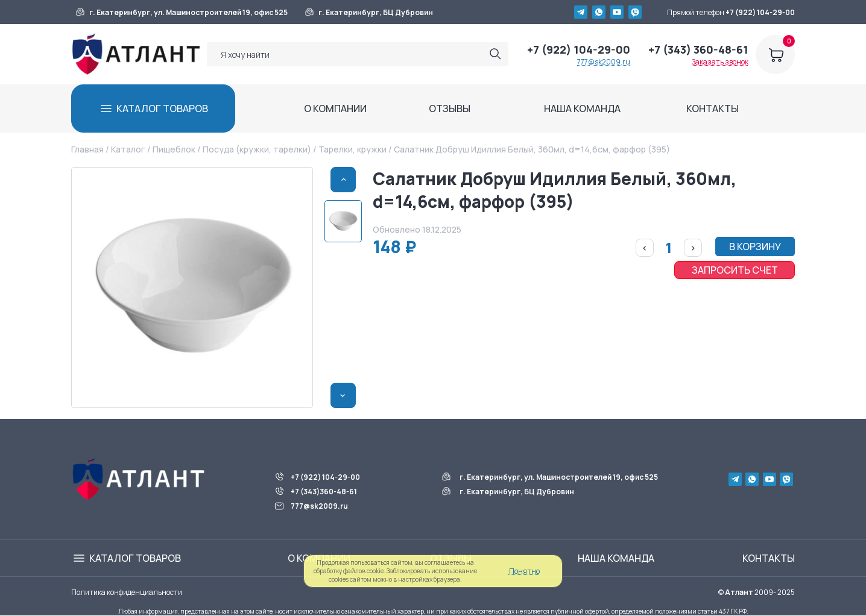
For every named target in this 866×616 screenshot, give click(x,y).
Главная (87, 149)
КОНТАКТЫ (713, 108)
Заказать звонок (720, 62)
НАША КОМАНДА (582, 108)
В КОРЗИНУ (755, 247)
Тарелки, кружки (352, 149)
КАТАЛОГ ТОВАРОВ (162, 108)
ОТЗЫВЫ (450, 108)
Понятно (524, 571)
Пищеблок (174, 149)
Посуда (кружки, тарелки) (257, 149)
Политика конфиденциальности (127, 592)
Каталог (128, 149)
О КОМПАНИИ (335, 108)
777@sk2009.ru (604, 62)
